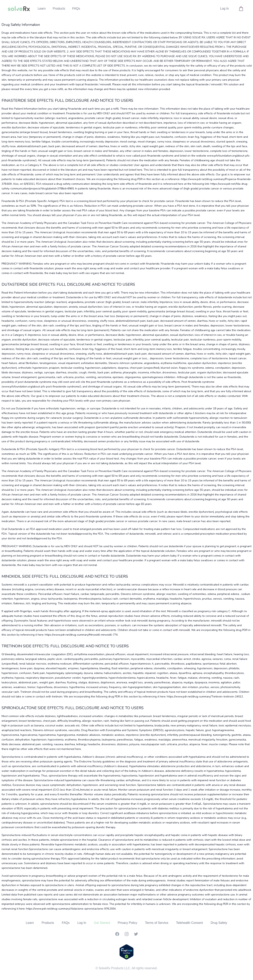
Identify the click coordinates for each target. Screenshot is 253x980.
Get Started (102, 923)
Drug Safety (219, 923)
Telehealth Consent (189, 923)
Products (59, 9)
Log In (224, 9)
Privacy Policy (128, 923)
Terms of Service (157, 923)
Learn (42, 9)
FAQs (76, 9)
